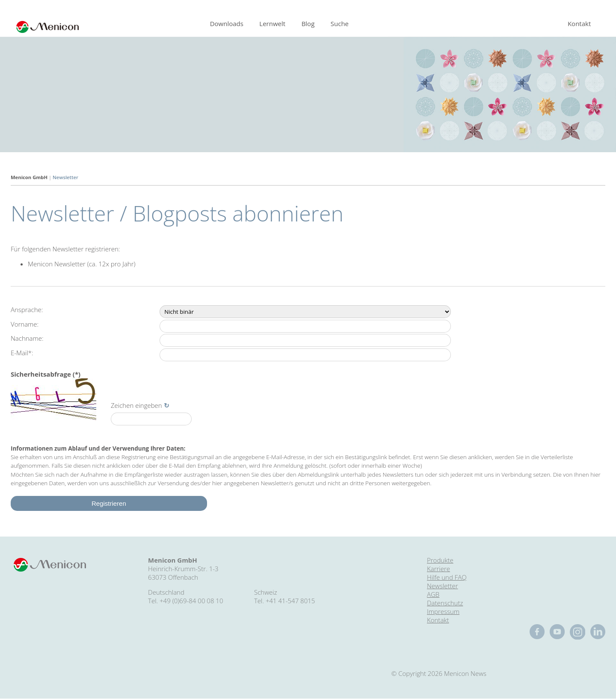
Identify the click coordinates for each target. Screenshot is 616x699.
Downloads (227, 24)
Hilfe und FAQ (447, 577)
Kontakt (579, 24)
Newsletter (65, 177)
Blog (308, 24)
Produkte (440, 560)
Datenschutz (445, 603)
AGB (433, 594)
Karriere (438, 569)
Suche (340, 24)
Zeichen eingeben (136, 405)
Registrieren (109, 503)
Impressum (443, 611)
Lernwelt (272, 24)
